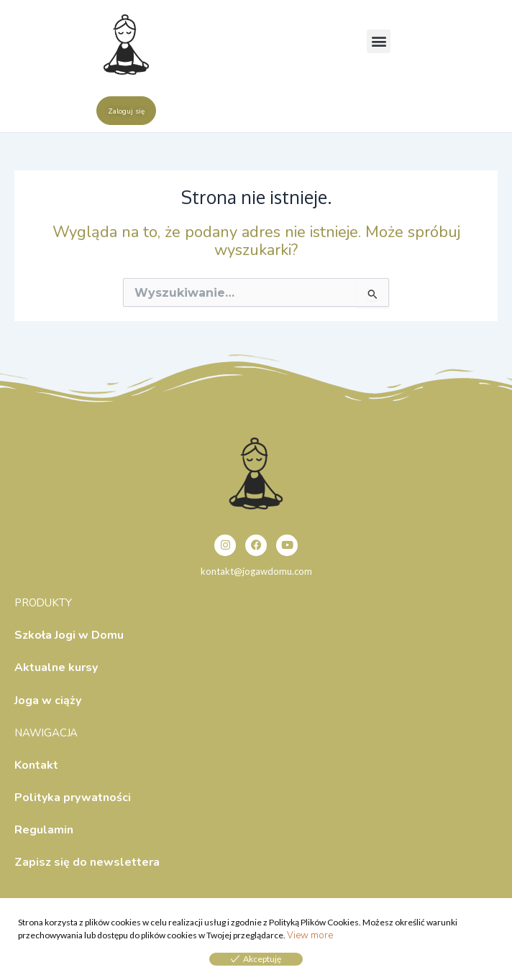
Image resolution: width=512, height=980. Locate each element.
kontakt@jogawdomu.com (256, 571)
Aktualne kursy (56, 667)
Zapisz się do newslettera (87, 862)
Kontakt (36, 765)
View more (310, 935)
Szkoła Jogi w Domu (69, 635)
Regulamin (44, 830)
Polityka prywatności (73, 798)
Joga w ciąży (48, 701)
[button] (379, 41)
